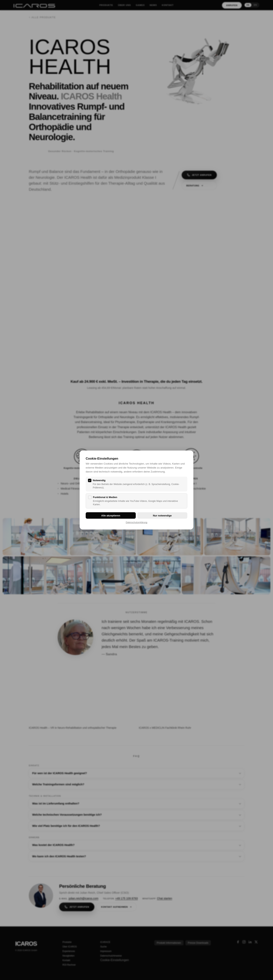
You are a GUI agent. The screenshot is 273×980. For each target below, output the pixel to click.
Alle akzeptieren (111, 516)
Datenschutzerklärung (136, 522)
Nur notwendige (162, 516)
